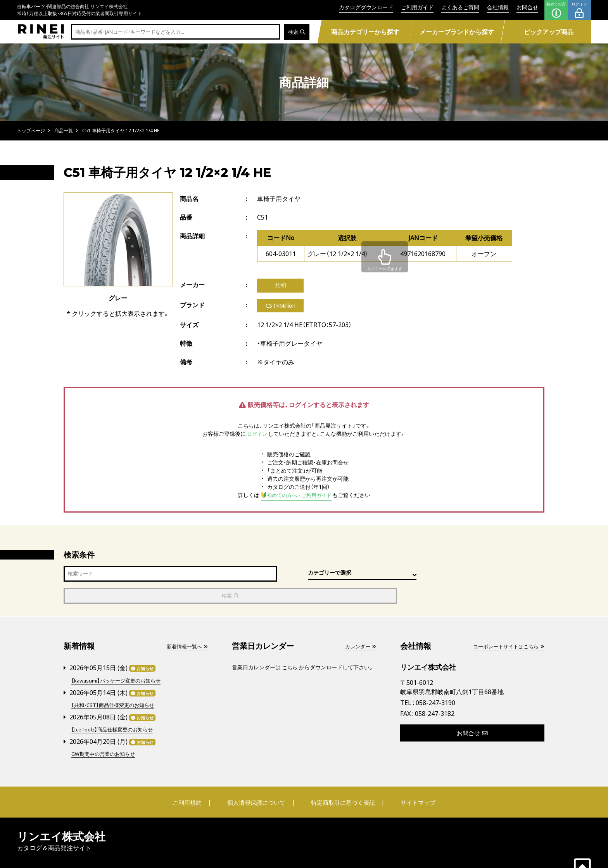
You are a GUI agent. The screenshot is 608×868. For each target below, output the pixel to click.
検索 (296, 32)
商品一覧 (64, 131)
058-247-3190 (435, 683)
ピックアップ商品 (549, 32)
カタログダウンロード (366, 7)
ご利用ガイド (417, 7)
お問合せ (527, 7)
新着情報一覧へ (186, 627)
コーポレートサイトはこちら (506, 627)
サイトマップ (411, 781)
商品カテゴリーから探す (365, 32)
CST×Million (282, 307)
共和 (280, 286)
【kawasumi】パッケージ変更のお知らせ (119, 661)
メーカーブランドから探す (457, 32)
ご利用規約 (194, 781)
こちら (290, 648)
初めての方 (556, 10)
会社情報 (498, 7)
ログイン (579, 10)
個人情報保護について (258, 781)
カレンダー (359, 627)
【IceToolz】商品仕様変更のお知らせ (115, 709)
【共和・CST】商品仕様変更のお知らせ (116, 685)
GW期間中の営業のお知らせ (106, 733)
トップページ (31, 131)
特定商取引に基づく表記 (341, 781)
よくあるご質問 (460, 7)
